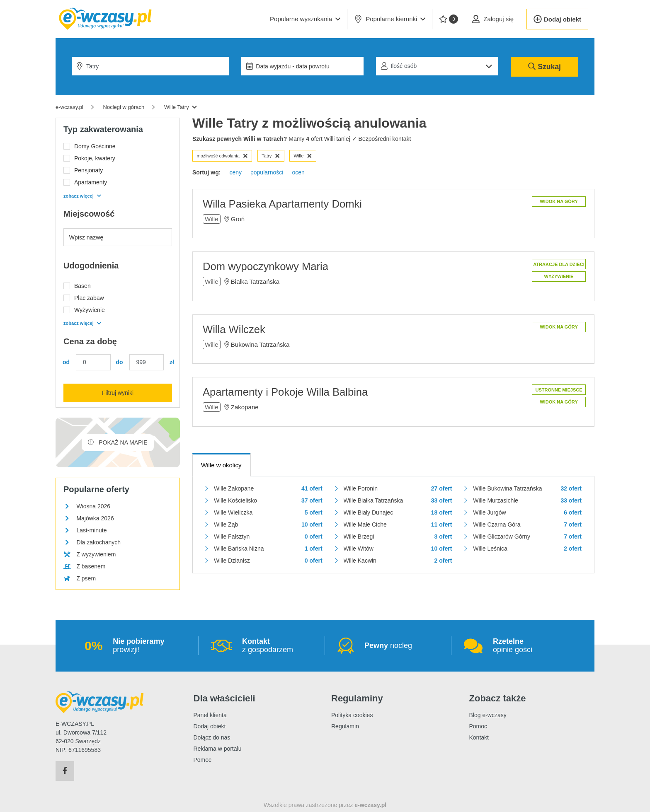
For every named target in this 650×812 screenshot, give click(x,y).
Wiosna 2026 (93, 506)
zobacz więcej (82, 196)
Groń (238, 219)
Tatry (271, 156)
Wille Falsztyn (232, 536)
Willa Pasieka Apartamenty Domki (282, 204)
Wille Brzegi (359, 536)
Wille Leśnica (490, 549)
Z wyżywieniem (96, 554)
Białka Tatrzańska (255, 282)
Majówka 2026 (95, 518)
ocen (298, 172)
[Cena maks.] (147, 362)
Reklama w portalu (218, 749)
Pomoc (203, 760)
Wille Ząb (226, 524)
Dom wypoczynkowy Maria (266, 266)
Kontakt (479, 737)
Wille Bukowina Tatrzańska (507, 488)
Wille (303, 156)
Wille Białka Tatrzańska (374, 500)
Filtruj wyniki (118, 393)
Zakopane (245, 407)
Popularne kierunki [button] (390, 19)
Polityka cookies (352, 715)
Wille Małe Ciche (365, 524)
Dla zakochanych (98, 542)
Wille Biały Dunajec (369, 512)
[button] (305, 19)
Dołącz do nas (212, 737)
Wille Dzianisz (232, 561)
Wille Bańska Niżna (239, 549)
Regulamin (345, 726)
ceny (235, 172)
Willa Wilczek (234, 329)
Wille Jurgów (489, 512)
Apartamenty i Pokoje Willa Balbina (285, 392)
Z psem (86, 578)
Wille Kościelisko (235, 500)
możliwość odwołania (222, 156)
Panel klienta (210, 715)
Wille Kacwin (360, 561)
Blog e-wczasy (488, 715)
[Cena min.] (93, 362)
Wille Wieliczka (233, 512)
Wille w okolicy (221, 465)
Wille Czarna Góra (497, 524)
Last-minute (91, 530)
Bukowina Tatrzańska (260, 344)
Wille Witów (359, 549)
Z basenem (91, 566)
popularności (267, 172)
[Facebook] (65, 771)
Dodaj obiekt (210, 726)
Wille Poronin (361, 488)
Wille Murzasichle (496, 500)
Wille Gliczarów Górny (502, 536)
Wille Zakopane (234, 488)
